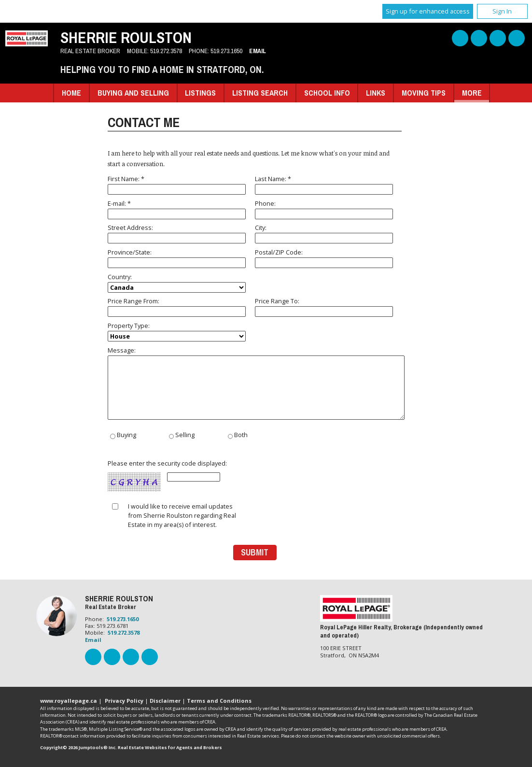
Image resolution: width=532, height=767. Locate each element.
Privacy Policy (124, 701)
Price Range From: (177, 307)
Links (376, 93)
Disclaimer (165, 701)
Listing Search (260, 93)
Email (258, 51)
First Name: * (177, 185)
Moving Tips (424, 93)
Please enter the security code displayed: (167, 476)
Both (238, 436)
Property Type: (177, 331)
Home (71, 93)
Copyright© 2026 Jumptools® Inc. (78, 747)
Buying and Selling (133, 93)
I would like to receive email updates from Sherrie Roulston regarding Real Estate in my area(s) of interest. (182, 515)
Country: (177, 283)
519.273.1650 (226, 51)
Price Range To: (324, 307)
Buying (123, 436)
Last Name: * (324, 185)
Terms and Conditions (219, 701)
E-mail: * (177, 209)
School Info (327, 93)
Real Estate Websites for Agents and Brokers (170, 747)
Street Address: (177, 233)
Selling (182, 436)
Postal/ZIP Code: (324, 258)
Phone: (324, 209)
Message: (255, 383)
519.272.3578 (166, 51)
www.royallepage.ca (69, 701)
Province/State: (177, 258)
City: (324, 233)
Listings (200, 93)
